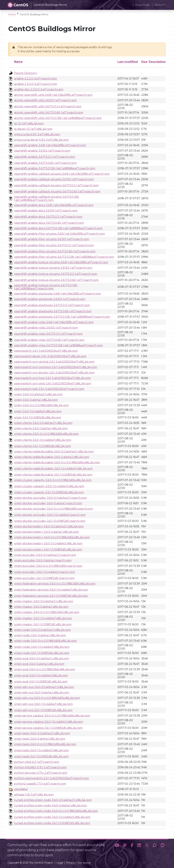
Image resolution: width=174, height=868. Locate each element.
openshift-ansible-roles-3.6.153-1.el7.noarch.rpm (46, 328)
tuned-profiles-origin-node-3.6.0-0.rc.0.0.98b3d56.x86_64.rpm (56, 811)
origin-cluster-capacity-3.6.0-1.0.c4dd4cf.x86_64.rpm (49, 486)
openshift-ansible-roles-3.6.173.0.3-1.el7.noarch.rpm (48, 334)
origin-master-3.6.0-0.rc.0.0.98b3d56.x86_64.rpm (47, 612)
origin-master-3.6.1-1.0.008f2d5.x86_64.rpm (43, 624)
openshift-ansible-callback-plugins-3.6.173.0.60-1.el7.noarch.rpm (57, 192)
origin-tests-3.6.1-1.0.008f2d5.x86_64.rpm (41, 756)
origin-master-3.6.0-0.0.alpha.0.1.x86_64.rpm (44, 601)
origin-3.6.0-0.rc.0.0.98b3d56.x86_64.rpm (41, 405)
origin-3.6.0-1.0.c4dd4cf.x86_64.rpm (38, 411)
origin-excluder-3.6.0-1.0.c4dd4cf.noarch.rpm (45, 572)
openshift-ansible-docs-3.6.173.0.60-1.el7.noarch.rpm (49, 223)
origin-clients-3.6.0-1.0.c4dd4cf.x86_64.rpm (43, 440)
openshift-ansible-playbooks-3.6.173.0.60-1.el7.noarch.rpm (53, 311)
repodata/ (21, 789)
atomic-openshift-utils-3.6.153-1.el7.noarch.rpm (45, 100)
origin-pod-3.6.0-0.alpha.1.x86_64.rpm (39, 664)
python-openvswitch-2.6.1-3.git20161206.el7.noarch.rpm (51, 778)
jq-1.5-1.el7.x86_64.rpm (29, 123)
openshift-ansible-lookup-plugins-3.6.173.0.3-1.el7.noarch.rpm (56, 274)
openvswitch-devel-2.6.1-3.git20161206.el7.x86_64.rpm (50, 356)
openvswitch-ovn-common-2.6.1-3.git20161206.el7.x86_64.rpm (56, 367)
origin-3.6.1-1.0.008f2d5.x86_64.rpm (38, 417)
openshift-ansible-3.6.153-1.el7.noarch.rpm (42, 151)
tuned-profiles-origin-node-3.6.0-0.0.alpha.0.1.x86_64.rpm (53, 800)
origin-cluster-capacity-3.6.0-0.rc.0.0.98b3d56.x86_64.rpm (53, 480)
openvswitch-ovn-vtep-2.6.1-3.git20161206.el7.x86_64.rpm (53, 383)
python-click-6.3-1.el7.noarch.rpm (37, 762)
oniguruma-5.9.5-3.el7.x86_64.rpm (37, 134)
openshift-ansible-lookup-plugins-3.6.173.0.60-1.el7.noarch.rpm (56, 280)
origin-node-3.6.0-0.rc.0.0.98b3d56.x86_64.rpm (45, 641)
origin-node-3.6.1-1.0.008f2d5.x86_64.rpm (42, 653)
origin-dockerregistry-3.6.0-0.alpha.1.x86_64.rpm (46, 532)
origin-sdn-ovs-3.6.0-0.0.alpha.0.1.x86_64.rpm (44, 687)
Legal (60, 863)
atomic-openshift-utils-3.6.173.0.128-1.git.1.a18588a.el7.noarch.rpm (58, 118)
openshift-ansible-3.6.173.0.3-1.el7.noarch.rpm (45, 157)
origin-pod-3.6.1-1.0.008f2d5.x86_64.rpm (41, 682)
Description (157, 62)
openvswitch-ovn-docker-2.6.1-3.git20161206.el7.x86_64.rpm (54, 373)
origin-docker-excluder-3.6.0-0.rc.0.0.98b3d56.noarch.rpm (54, 509)
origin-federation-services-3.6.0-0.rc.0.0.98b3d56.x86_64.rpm (55, 584)
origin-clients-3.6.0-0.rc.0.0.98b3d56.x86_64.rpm (46, 434)
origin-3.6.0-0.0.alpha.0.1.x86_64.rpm (38, 394)
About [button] (158, 5)
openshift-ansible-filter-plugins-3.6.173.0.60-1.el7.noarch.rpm (55, 251)
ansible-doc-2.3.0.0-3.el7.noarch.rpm (39, 89)
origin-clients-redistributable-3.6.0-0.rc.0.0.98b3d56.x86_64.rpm (57, 462)
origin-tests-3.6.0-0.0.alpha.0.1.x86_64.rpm (42, 733)
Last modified (128, 62)
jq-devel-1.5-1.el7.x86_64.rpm (33, 129)
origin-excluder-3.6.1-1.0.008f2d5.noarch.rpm (44, 578)
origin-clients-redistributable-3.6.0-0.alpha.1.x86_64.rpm (52, 457)
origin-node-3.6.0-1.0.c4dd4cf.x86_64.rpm (42, 647)
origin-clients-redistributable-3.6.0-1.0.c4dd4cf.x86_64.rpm (53, 469)
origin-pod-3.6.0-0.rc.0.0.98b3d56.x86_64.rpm (45, 669)
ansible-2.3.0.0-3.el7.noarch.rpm (36, 84)
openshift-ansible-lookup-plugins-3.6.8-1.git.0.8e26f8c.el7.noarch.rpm (61, 262)
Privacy (70, 863)
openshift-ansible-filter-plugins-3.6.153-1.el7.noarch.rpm (52, 239)
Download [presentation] (141, 5)
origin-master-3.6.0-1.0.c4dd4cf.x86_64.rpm (43, 618)
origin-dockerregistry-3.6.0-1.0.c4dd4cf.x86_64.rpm (48, 543)
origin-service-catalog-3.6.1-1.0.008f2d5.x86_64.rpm (48, 728)
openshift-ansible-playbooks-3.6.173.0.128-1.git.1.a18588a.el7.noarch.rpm (62, 317)
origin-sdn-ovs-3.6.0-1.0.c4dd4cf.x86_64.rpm (43, 704)
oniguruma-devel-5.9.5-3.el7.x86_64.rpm (41, 140)
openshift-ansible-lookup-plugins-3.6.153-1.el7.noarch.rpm (53, 268)
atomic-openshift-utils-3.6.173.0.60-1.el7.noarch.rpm (49, 113)
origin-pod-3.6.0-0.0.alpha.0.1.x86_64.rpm (42, 658)
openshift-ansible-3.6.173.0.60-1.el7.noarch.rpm (45, 163)
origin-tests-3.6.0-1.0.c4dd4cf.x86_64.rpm (41, 750)
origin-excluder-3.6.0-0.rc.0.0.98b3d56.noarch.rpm (48, 566)
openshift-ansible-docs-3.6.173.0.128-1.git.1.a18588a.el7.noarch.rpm (58, 228)
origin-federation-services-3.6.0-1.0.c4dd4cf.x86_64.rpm (51, 590)
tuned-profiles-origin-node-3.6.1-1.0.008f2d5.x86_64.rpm (52, 823)
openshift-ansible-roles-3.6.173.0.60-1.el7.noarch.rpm (49, 340)
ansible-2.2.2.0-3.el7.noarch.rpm (36, 79)
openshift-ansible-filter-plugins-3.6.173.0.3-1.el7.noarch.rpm (54, 245)
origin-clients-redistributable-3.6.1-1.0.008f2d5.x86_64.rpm (53, 475)
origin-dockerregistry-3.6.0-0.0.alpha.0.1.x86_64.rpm (49, 526)
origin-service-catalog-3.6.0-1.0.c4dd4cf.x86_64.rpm (49, 722)
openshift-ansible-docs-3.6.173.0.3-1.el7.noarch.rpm (48, 217)
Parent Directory (26, 73)
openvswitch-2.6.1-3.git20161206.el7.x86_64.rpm (46, 351)
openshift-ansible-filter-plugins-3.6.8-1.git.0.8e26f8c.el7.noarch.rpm (59, 234)
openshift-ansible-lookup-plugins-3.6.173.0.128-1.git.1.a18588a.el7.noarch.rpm (46, 287)
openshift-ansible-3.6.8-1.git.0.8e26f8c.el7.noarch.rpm (50, 145)
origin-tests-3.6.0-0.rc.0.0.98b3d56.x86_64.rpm (45, 744)
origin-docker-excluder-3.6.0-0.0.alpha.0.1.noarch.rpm (50, 498)
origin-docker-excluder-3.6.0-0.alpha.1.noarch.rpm (48, 503)
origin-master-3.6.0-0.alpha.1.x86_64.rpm (41, 607)
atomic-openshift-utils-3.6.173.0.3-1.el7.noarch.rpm (48, 106)
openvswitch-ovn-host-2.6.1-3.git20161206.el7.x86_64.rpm (52, 378)
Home (12, 14)
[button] (117, 849)
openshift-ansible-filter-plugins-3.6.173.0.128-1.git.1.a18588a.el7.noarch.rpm (64, 257)
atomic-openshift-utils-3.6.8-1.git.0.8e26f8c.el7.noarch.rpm (53, 95)
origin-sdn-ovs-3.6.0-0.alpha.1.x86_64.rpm (42, 692)
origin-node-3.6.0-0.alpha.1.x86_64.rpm (40, 635)
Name (18, 62)
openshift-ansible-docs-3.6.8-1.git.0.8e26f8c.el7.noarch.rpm (54, 205)
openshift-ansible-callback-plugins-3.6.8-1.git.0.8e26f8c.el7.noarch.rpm (62, 174)
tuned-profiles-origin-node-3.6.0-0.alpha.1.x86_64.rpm (50, 805)
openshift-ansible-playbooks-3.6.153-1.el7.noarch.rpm (50, 299)
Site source (84, 863)
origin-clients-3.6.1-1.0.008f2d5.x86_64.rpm (42, 446)
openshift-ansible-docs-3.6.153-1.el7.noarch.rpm (46, 211)
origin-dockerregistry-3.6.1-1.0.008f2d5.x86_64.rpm (48, 550)
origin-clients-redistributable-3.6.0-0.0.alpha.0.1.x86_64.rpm (54, 452)
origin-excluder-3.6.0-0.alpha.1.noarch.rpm (43, 560)
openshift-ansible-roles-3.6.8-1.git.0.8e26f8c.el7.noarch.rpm (54, 322)
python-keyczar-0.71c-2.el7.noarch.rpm (41, 773)
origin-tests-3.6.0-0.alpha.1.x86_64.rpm (40, 739)
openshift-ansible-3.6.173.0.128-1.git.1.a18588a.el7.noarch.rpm (55, 168)
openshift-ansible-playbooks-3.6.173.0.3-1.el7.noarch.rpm (52, 305)
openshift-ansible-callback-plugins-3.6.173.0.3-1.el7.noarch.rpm (56, 185)
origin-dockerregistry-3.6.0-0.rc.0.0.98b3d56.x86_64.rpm (52, 537)
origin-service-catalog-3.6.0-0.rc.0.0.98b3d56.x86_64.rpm (52, 716)
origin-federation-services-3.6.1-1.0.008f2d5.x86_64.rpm (51, 596)
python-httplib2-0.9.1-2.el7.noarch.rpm (40, 767)
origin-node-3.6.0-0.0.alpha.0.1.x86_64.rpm (42, 630)
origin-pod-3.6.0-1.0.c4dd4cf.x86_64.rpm (41, 675)
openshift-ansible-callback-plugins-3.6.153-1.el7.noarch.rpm (54, 179)
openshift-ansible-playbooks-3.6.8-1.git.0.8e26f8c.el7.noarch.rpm (58, 294)
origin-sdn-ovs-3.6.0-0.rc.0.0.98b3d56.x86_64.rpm (47, 698)
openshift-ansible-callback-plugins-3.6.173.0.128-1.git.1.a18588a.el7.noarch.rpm (47, 198)
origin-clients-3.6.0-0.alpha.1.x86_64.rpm (41, 428)
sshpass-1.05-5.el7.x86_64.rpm (34, 795)
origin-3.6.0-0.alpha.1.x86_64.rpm (36, 400)
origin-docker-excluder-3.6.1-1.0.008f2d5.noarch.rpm (50, 521)
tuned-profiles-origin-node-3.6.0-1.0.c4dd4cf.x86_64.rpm (52, 817)
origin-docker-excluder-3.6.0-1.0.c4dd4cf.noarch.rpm (50, 515)
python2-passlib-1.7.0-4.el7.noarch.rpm (40, 784)
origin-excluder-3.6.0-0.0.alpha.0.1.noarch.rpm (45, 555)
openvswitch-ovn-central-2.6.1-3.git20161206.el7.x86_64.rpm (54, 362)
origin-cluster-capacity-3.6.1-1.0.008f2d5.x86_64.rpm (49, 492)
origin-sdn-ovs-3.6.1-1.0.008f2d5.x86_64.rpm (43, 710)
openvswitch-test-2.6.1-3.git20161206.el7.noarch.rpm (49, 389)
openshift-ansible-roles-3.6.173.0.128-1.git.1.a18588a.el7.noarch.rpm (58, 345)
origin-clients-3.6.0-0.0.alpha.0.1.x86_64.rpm (43, 423)
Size (144, 62)
